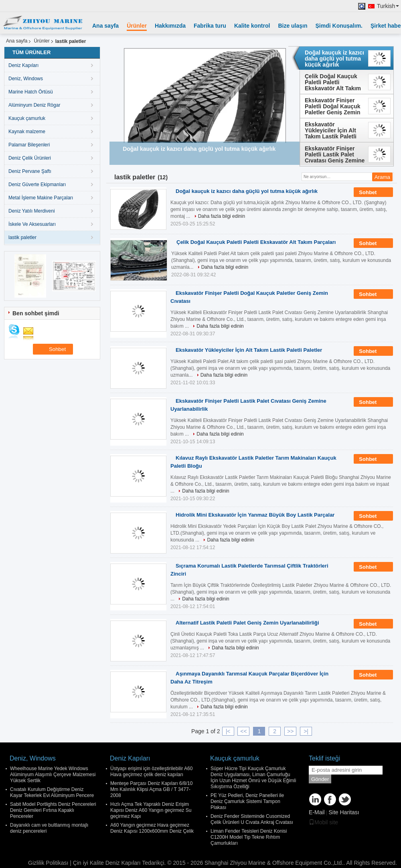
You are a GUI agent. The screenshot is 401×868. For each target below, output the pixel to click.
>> (290, 731)
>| (306, 731)
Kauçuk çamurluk (27, 118)
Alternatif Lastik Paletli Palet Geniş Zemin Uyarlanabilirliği (247, 623)
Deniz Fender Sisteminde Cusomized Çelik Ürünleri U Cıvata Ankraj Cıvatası (252, 819)
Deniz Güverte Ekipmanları (37, 185)
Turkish (388, 6)
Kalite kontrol (252, 26)
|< (228, 731)
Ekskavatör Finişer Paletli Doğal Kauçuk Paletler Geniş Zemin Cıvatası (333, 106)
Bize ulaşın (293, 26)
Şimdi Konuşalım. (339, 26)
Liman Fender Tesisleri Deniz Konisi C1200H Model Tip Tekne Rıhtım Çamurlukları (249, 837)
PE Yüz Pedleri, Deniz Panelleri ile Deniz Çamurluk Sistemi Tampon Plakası (247, 801)
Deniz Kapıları (23, 65)
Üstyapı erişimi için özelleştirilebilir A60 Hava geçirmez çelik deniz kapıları (151, 772)
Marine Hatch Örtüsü (31, 92)
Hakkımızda (170, 26)
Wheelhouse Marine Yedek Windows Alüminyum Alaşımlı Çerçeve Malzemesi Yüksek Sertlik (53, 775)
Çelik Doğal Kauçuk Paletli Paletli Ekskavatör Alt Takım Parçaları (333, 82)
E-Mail (317, 812)
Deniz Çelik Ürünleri (30, 158)
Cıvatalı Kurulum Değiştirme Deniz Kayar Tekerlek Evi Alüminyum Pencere (52, 792)
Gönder (320, 779)
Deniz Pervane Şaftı (30, 171)
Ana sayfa (105, 26)
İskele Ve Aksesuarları (32, 224)
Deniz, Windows (26, 79)
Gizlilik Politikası (48, 863)
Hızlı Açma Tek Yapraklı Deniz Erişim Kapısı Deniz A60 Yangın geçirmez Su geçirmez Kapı (151, 810)
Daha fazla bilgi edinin (222, 216)
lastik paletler (22, 237)
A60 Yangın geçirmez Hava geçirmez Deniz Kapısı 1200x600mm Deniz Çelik (152, 828)
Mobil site (323, 822)
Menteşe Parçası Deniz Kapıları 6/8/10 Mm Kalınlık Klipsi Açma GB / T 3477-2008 (151, 789)
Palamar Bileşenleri (29, 145)
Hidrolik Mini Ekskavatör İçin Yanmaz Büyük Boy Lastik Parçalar (255, 515)
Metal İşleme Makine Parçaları (41, 198)
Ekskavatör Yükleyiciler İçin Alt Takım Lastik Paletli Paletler (331, 130)
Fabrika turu (210, 26)
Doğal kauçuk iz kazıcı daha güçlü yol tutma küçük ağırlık (334, 59)
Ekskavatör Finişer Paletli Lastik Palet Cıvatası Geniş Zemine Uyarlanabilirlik (335, 154)
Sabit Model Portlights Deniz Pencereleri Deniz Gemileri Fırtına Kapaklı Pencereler (53, 810)
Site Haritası (344, 812)
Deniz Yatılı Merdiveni (32, 211)
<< (243, 731)
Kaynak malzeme (27, 132)
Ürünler (137, 26)
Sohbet (373, 193)
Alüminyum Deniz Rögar (34, 105)
